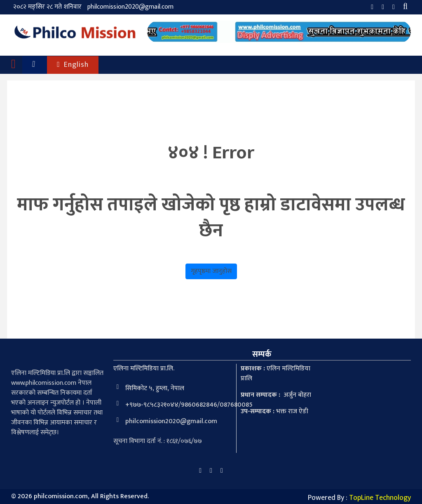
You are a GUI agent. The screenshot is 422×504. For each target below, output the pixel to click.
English (73, 65)
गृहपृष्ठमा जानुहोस (211, 271)
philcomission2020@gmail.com (130, 7)
